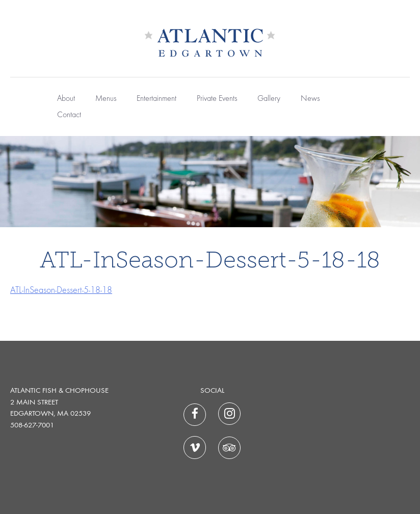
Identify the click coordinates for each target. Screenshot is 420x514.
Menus (106, 99)
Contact (69, 115)
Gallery (269, 99)
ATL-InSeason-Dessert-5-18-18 (61, 290)
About (66, 99)
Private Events (217, 99)
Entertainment (156, 99)
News (310, 99)
